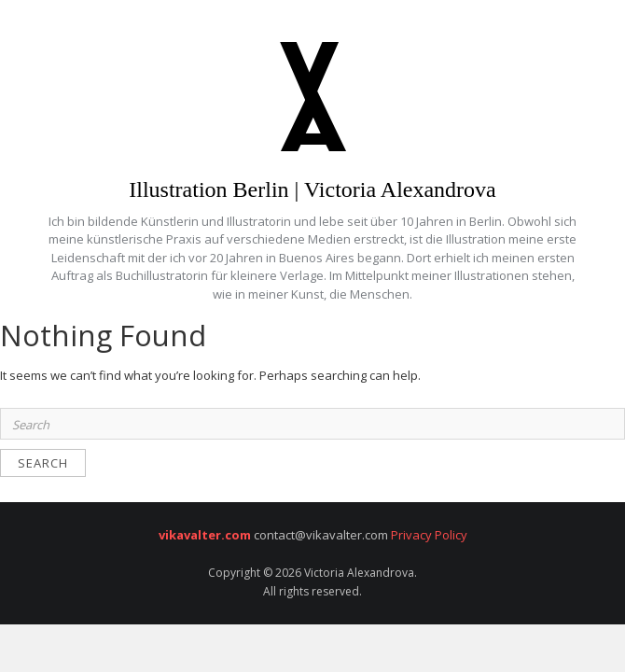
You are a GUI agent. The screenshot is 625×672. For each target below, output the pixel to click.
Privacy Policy (428, 535)
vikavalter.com (205, 535)
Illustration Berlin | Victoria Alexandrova (312, 189)
